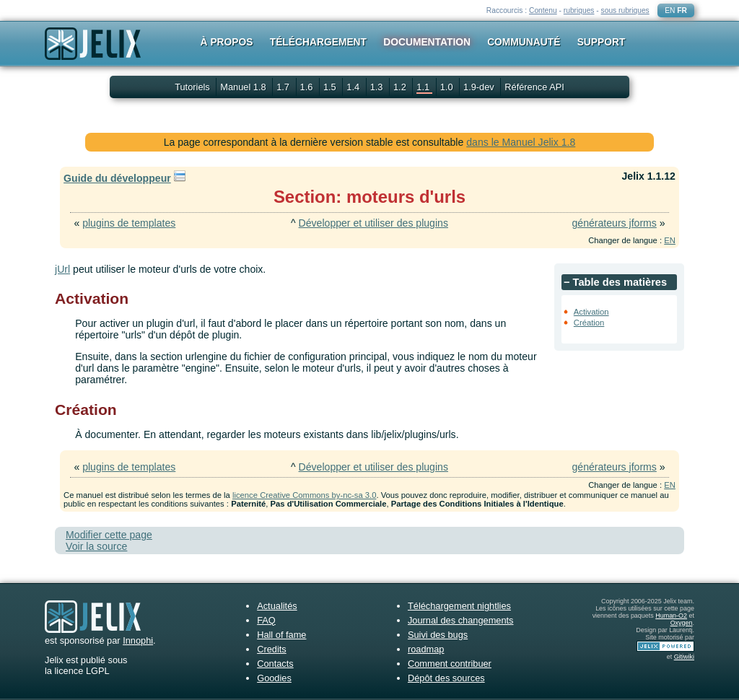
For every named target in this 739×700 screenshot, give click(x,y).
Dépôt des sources (446, 678)
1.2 (401, 87)
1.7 (284, 87)
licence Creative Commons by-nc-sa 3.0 (304, 495)
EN (670, 10)
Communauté (524, 42)
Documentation (427, 42)
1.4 (354, 87)
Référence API (534, 87)
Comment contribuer (450, 664)
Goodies (274, 678)
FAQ (266, 620)
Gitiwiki (684, 657)
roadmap (426, 649)
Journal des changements (461, 620)
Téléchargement (318, 42)
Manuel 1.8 (244, 87)
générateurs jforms (614, 223)
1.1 (424, 87)
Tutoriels (192, 87)
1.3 (378, 87)
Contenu (543, 10)
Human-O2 (671, 616)
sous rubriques (625, 10)
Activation (591, 312)
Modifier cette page (109, 535)
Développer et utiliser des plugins (373, 223)
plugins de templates (129, 223)
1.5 (331, 87)
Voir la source (96, 546)
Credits (272, 649)
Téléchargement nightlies (459, 606)
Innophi (138, 640)
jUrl (62, 269)
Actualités (277, 606)
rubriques (579, 10)
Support (602, 42)
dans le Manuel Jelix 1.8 (521, 142)
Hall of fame (281, 635)
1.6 (308, 87)
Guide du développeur (117, 178)
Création (589, 323)
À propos (227, 42)
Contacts (275, 664)
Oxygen (682, 623)
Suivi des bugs (438, 635)
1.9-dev (480, 87)
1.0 (448, 87)
